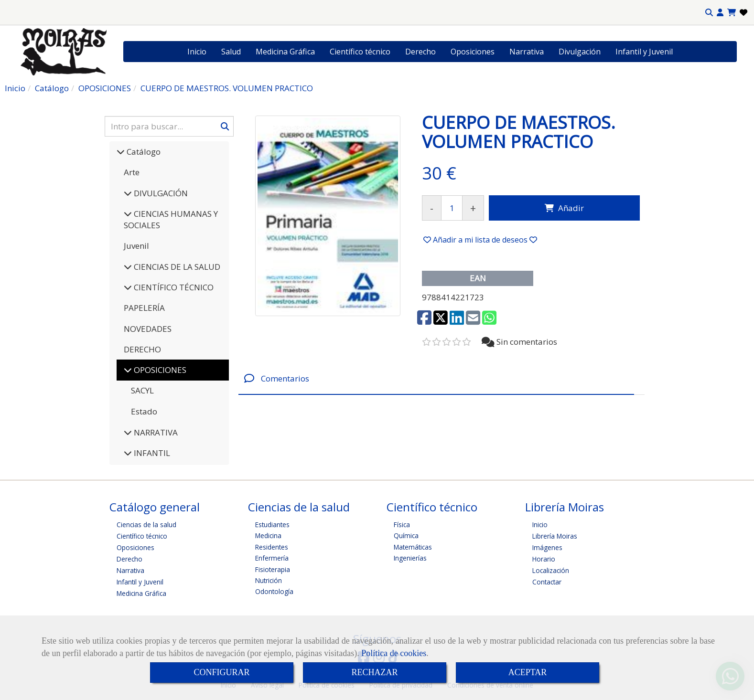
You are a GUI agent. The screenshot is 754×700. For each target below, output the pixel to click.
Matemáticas (413, 547)
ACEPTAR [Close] (528, 672)
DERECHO (142, 349)
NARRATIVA (155, 432)
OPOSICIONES (159, 370)
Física (402, 525)
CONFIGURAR (221, 672)
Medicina (268, 536)
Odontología (274, 591)
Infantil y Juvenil (644, 52)
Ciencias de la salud (146, 525)
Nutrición (269, 580)
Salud (231, 52)
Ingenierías (410, 558)
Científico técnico (360, 52)
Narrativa (527, 52)
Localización (551, 570)
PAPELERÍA (144, 308)
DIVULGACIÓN (160, 193)
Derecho (420, 52)
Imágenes (547, 547)
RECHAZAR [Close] (374, 672)
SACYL (142, 390)
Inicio (197, 52)
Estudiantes (272, 525)
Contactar (547, 582)
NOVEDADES (148, 329)
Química (406, 536)
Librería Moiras (555, 536)
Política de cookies (394, 653)
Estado (144, 411)
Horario (544, 559)
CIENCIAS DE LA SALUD (176, 267)
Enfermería (272, 558)
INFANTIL (151, 453)
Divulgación (580, 52)
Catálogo (143, 152)
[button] (720, 13)
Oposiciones (473, 52)
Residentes (272, 547)
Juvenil (136, 246)
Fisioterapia (273, 569)
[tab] (436, 378)
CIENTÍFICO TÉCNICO (173, 287)
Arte (132, 172)
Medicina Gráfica (285, 52)
